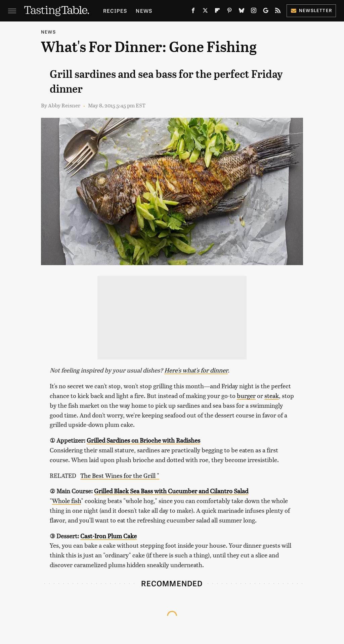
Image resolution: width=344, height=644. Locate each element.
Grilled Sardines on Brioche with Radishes (143, 440)
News (144, 11)
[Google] (266, 12)
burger (246, 395)
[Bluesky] (242, 12)
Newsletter (311, 10)
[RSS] (278, 12)
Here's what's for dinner (196, 370)
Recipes (115, 11)
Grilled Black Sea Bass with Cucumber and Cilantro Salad (171, 491)
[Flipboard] (217, 12)
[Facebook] (193, 12)
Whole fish (67, 501)
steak (272, 395)
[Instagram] (254, 12)
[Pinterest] (229, 12)
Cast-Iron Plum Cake (109, 536)
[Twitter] (205, 12)
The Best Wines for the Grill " (120, 475)
